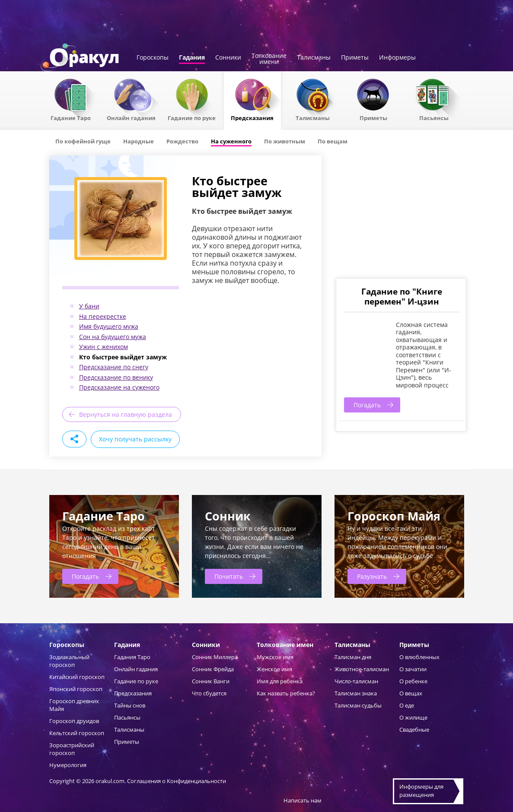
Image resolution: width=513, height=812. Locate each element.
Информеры (397, 58)
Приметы (355, 58)
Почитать (229, 576)
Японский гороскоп (76, 689)
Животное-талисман (362, 669)
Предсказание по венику (116, 377)
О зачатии (413, 669)
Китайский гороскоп (77, 677)
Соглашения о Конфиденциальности (177, 781)
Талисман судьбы (358, 705)
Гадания (192, 58)
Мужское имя (275, 657)
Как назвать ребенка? (286, 693)
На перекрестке (103, 316)
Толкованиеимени (269, 59)
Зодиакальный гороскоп (69, 661)
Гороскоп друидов (74, 721)
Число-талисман (356, 681)
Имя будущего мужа (109, 326)
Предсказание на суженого (119, 387)
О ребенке (413, 681)
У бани (89, 306)
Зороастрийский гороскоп (72, 749)
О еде (407, 705)
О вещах (411, 693)
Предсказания (252, 117)
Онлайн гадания (131, 117)
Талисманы (314, 58)
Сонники (228, 58)
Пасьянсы (434, 117)
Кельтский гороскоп (77, 733)
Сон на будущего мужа (113, 337)
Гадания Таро (132, 657)
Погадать (367, 405)
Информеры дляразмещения (421, 791)
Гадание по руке (192, 117)
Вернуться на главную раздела (126, 414)
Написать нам (303, 800)
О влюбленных (419, 657)
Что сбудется (209, 693)
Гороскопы (153, 58)
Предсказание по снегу (114, 367)
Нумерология (68, 765)
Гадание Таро (71, 117)
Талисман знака (356, 693)
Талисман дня (353, 657)
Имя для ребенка (280, 681)
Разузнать (372, 576)
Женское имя (274, 669)
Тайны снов (130, 705)
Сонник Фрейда (213, 669)
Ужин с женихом (104, 347)
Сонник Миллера (215, 657)
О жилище (413, 717)
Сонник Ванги (211, 681)
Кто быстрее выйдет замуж (123, 357)
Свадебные (414, 730)
